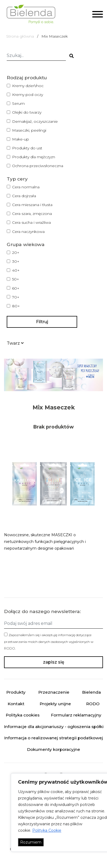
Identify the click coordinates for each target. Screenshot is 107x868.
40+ (16, 270)
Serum (18, 103)
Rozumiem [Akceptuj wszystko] (31, 842)
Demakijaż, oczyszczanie (35, 121)
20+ (16, 253)
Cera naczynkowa (28, 232)
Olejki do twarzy (27, 112)
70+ (16, 297)
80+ (16, 306)
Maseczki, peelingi (29, 130)
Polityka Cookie (47, 830)
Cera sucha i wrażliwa (31, 222)
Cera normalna (26, 187)
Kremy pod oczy (28, 95)
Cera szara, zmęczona (32, 214)
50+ (16, 279)
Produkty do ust (27, 148)
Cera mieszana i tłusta (32, 205)
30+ (16, 261)
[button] (15, 343)
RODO (10, 648)
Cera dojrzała (24, 196)
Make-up (21, 139)
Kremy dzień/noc (28, 86)
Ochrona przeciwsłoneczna (38, 166)
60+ (16, 288)
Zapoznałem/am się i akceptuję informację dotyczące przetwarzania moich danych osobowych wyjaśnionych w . (49, 642)
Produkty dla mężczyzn (34, 157)
